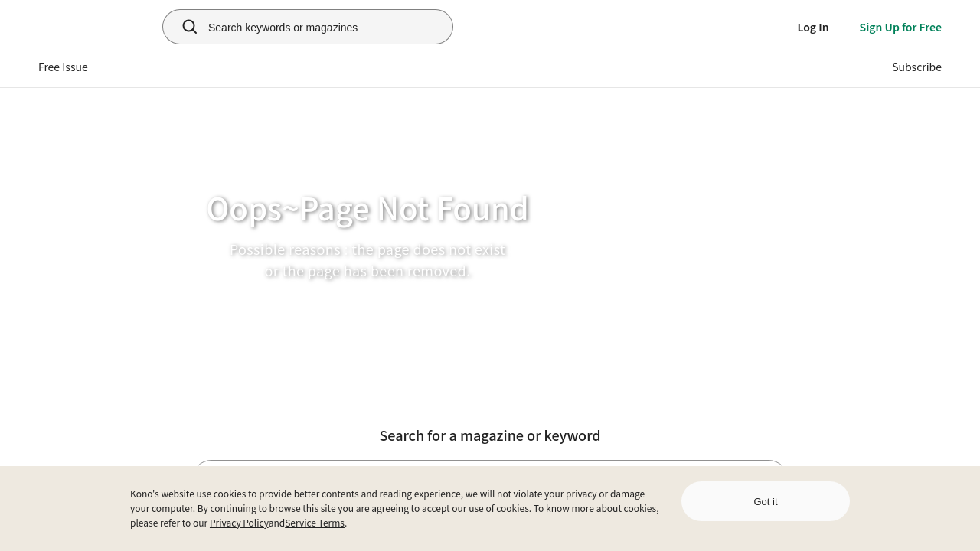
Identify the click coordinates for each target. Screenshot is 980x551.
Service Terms (315, 522)
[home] (85, 27)
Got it (765, 502)
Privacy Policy (239, 522)
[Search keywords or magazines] (327, 27)
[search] (181, 27)
